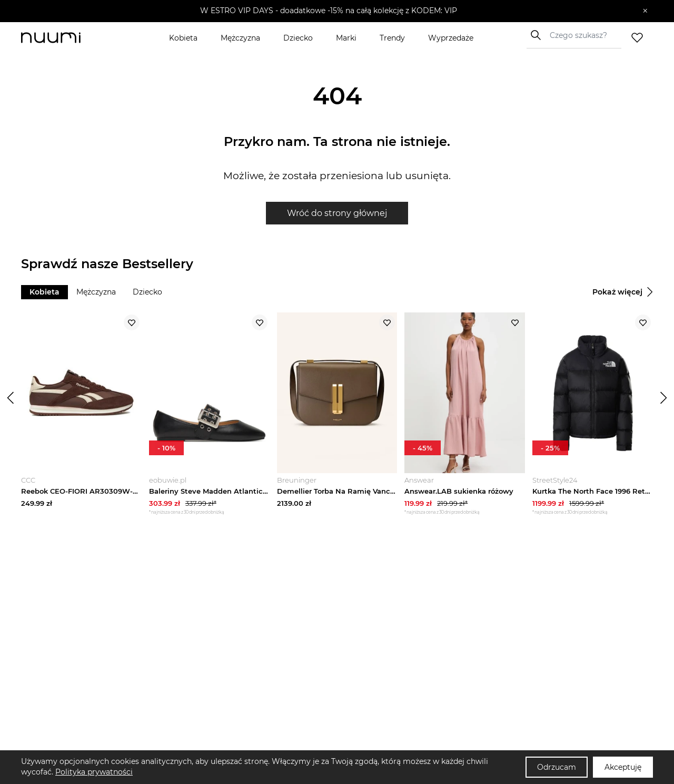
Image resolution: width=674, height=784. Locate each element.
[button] (329, 11)
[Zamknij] (645, 11)
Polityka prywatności (94, 772)
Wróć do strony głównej (337, 213)
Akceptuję (623, 767)
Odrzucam (557, 767)
